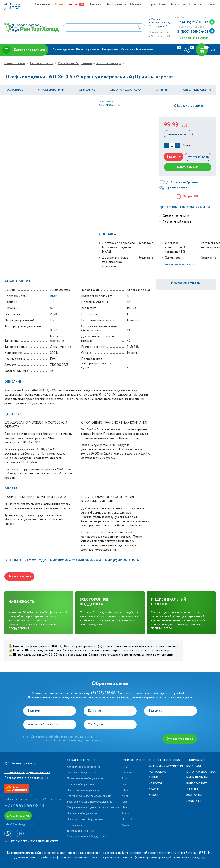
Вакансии (194, 766)
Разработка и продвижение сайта (31, 841)
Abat (53, 296)
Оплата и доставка (202, 4)
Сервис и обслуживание (137, 50)
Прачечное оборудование (82, 814)
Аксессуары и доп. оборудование (86, 837)
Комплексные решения (165, 760)
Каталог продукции (24, 50)
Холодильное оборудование (75, 63)
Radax (125, 779)
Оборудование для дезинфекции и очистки (93, 808)
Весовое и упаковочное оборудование (89, 802)
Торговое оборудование (81, 784)
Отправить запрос (180, 739)
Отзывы (136, 4)
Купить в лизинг (188, 167)
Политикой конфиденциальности (78, 741)
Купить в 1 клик (198, 157)
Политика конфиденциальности (27, 772)
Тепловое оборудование (81, 773)
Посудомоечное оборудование (85, 819)
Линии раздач (75, 825)
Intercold (127, 790)
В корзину (174, 157)
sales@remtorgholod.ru (170, 693)
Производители (63, 50)
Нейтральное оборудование (83, 790)
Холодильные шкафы (109, 63)
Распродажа (110, 50)
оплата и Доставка (125, 90)
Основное (15, 90)
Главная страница (15, 63)
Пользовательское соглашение (26, 778)
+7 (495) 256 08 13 (192, 22)
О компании (42, 4)
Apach (125, 825)
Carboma (127, 773)
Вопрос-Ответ (156, 4)
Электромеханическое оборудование (89, 796)
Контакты (178, 4)
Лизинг (60, 4)
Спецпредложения (198, 90)
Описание (87, 90)
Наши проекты (116, 4)
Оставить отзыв (19, 576)
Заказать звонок (194, 37)
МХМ (125, 796)
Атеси (125, 814)
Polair (125, 767)
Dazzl (125, 784)
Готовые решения (88, 50)
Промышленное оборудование (85, 779)
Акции (73, 4)
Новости (95, 4)
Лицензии (194, 801)
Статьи (154, 789)
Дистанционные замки (80, 831)
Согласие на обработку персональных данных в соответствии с (66, 739)
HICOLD (127, 819)
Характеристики (51, 90)
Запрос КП (188, 196)
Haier (125, 808)
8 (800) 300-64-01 (193, 32)
